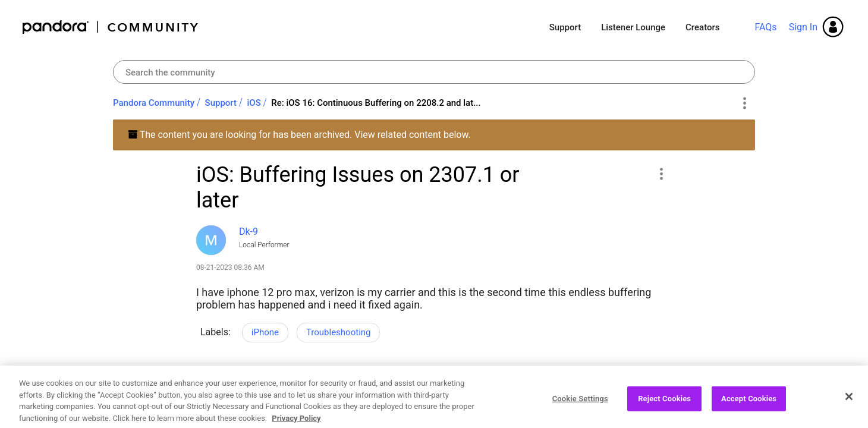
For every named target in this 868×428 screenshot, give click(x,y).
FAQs (765, 27)
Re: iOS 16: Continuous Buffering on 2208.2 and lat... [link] (376, 103)
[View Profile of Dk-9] (249, 232)
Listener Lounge (633, 27)
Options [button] (744, 103)
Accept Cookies (749, 411)
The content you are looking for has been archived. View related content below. (299, 135)
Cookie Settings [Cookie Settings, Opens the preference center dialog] (580, 411)
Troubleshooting (339, 332)
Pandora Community (111, 27)
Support (565, 27)
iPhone (265, 332)
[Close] (849, 409)
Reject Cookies (664, 411)
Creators (702, 27)
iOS (254, 103)
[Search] (434, 72)
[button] (661, 174)
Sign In (803, 27)
